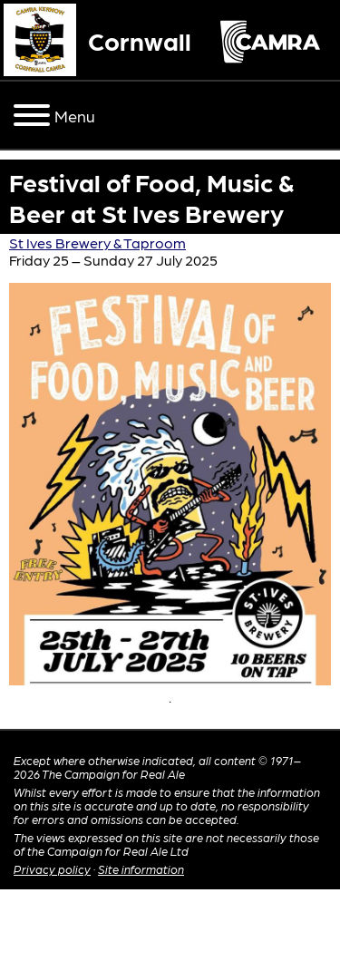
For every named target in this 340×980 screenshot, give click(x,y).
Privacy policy (52, 869)
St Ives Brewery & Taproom (97, 243)
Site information (141, 869)
